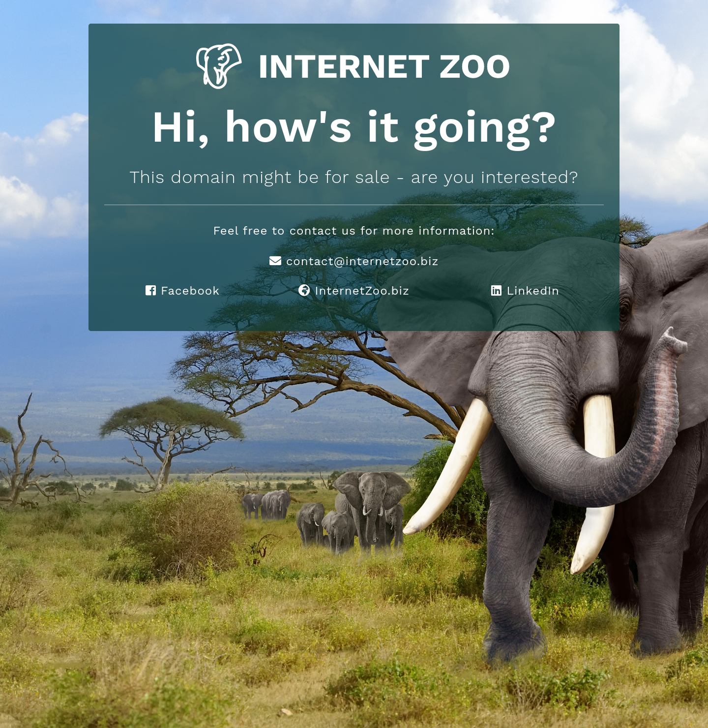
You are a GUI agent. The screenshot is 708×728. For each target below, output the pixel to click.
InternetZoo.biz (354, 291)
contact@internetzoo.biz (354, 261)
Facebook (183, 291)
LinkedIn (525, 291)
